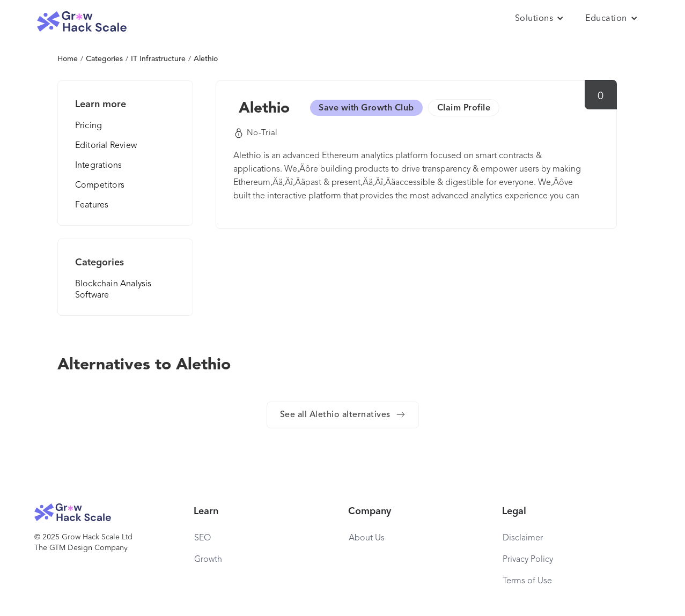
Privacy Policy (528, 560)
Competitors (100, 185)
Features (92, 205)
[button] (540, 19)
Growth (208, 560)
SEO (202, 538)
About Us (367, 538)
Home (68, 59)
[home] (82, 22)
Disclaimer (523, 538)
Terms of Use (527, 581)
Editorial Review (106, 146)
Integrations (98, 166)
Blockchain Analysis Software (113, 290)
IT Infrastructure (158, 59)
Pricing (89, 126)
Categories (104, 59)
